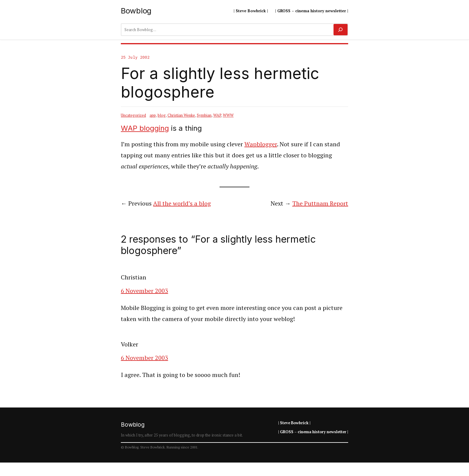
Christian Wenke (181, 115)
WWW (228, 115)
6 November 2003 (144, 291)
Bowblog (136, 11)
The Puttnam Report (320, 203)
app (153, 115)
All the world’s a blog (182, 203)
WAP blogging (145, 128)
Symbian (204, 115)
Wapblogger (261, 144)
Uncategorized (133, 115)
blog (162, 115)
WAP (217, 115)
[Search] (341, 30)
